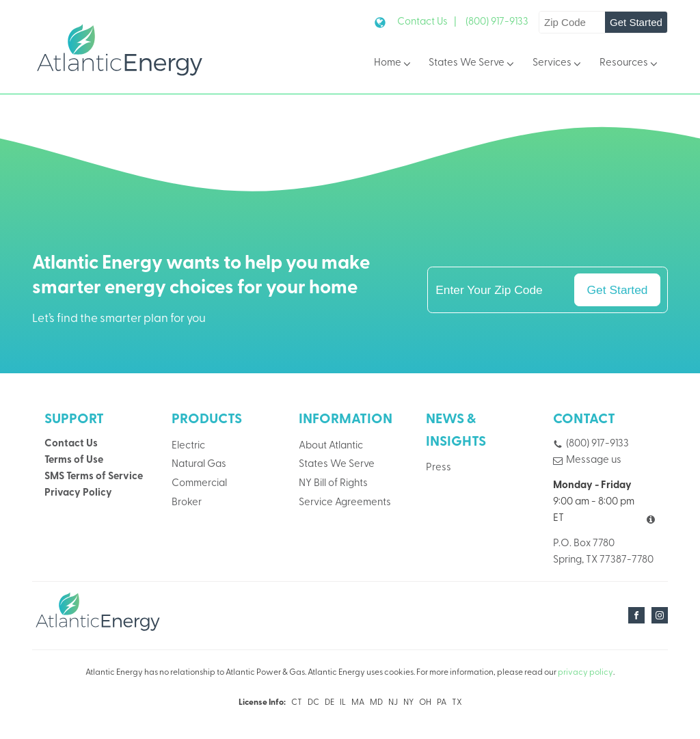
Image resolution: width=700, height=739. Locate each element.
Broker (187, 503)
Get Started (636, 22)
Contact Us (71, 444)
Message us (594, 460)
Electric (188, 446)
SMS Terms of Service (94, 477)
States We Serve (472, 64)
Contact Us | (427, 22)
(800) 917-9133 (497, 22)
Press (439, 468)
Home (393, 64)
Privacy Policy (78, 493)
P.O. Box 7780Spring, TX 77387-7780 (603, 552)
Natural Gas (199, 465)
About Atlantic (331, 446)
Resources (630, 64)
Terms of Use (74, 460)
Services (558, 64)
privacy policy (585, 673)
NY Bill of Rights (333, 484)
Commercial (199, 484)
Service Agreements (345, 503)
